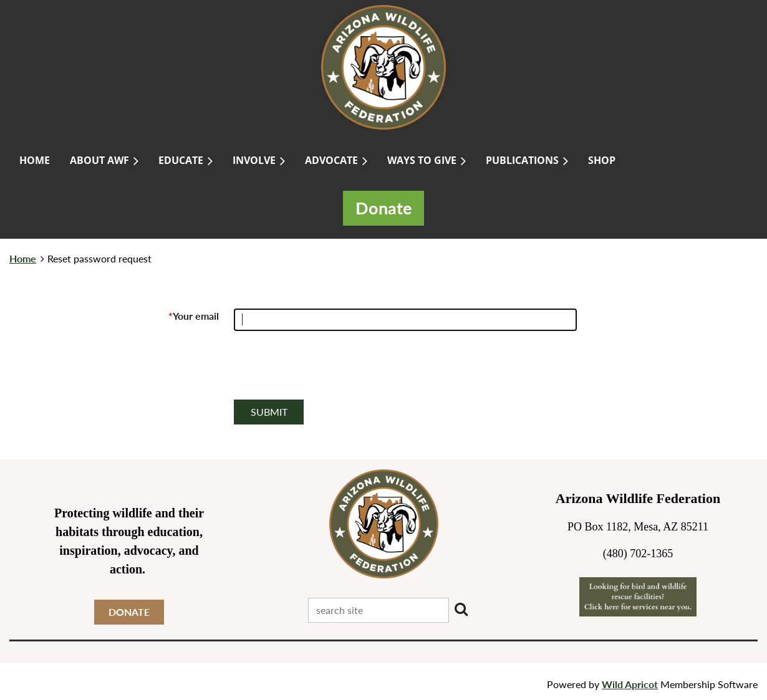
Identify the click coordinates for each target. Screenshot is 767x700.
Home (23, 258)
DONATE (129, 612)
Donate (383, 208)
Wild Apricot (630, 684)
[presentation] (329, 370)
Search (461, 609)
